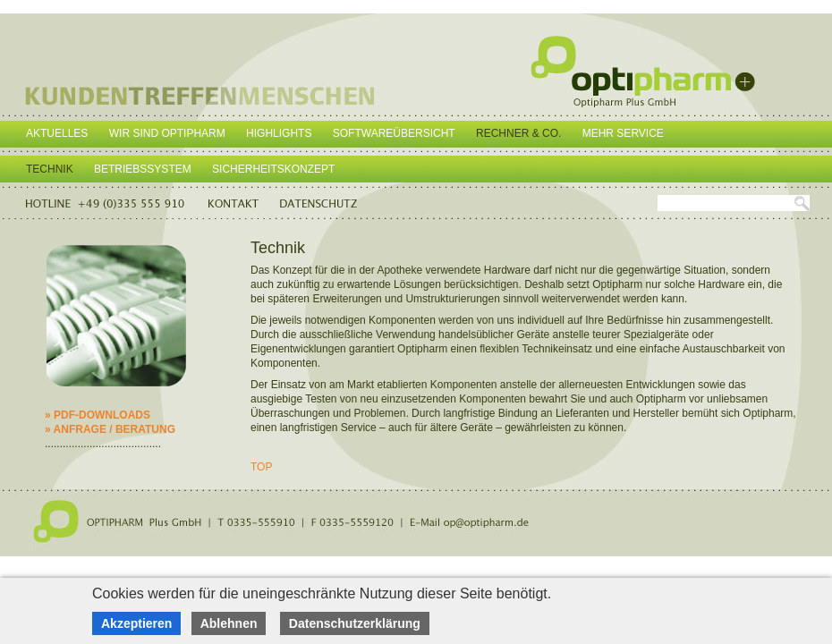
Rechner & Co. (518, 133)
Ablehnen (229, 623)
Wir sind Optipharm (167, 133)
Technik (50, 169)
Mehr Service (623, 133)
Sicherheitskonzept (273, 169)
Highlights (279, 133)
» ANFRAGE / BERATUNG (110, 429)
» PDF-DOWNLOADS (98, 415)
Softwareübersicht (394, 133)
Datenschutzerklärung (355, 623)
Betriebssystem (143, 169)
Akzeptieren (136, 623)
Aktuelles (57, 133)
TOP (261, 467)
